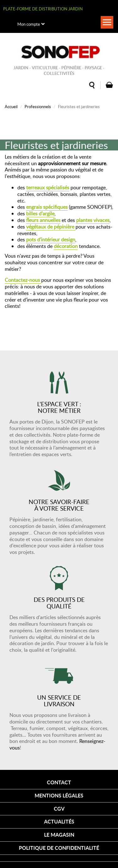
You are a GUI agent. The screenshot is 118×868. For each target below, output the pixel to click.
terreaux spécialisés (48, 187)
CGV (59, 809)
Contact (59, 782)
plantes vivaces (93, 220)
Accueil (11, 107)
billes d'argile (40, 213)
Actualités (59, 821)
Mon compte (29, 24)
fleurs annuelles (43, 220)
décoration (66, 246)
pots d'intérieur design (51, 239)
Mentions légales (59, 795)
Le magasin (59, 835)
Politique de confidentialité (59, 848)
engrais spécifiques (47, 207)
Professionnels (38, 107)
